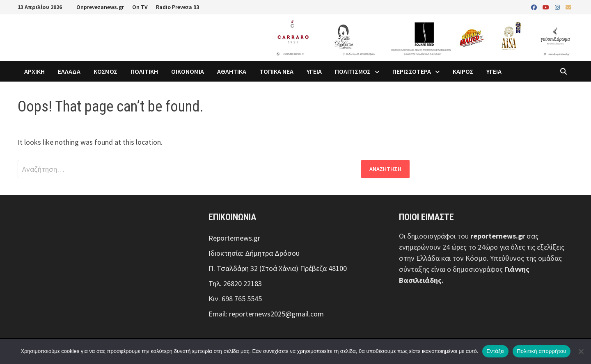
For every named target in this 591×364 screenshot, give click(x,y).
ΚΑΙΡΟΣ (463, 71)
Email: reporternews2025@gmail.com (266, 314)
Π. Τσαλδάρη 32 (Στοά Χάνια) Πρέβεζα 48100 (278, 268)
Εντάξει (495, 351)
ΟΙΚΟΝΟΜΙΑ (188, 71)
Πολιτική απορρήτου (541, 351)
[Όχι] (581, 351)
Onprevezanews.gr (100, 7)
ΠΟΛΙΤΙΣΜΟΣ (353, 71)
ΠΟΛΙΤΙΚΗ (144, 71)
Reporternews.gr (234, 238)
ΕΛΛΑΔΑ (69, 71)
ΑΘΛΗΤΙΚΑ (232, 71)
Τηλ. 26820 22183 (235, 283)
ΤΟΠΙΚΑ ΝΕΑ (276, 71)
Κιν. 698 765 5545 (235, 299)
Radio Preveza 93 (178, 7)
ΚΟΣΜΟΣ (105, 71)
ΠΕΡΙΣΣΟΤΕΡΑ (412, 71)
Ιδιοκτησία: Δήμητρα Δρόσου (254, 253)
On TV (140, 7)
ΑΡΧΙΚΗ (34, 71)
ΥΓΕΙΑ (314, 71)
